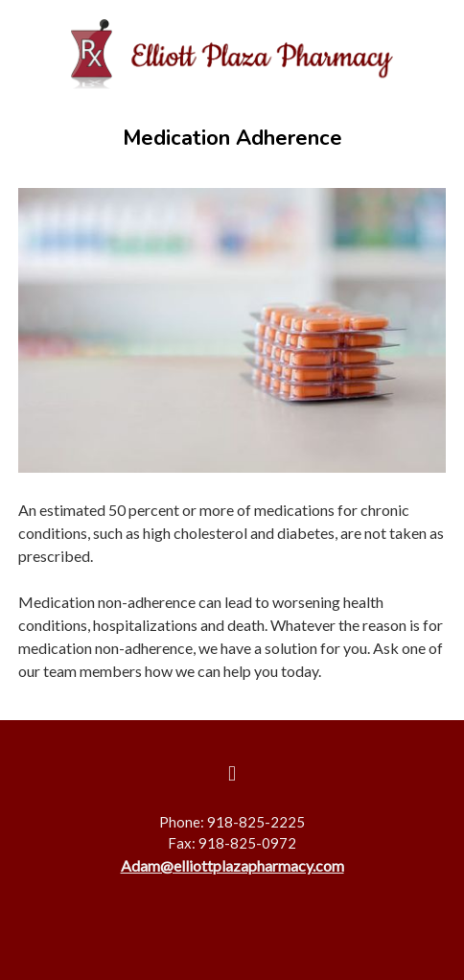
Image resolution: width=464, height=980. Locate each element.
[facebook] (232, 774)
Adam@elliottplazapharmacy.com (232, 865)
